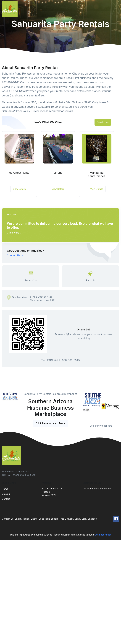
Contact (6, 499)
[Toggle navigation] (116, 9)
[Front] (10, 9)
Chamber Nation (103, 535)
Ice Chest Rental (19, 173)
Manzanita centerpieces (97, 174)
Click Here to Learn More (50, 423)
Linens (58, 173)
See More (103, 122)
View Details (19, 189)
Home (5, 489)
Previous (80, 406)
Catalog (6, 494)
